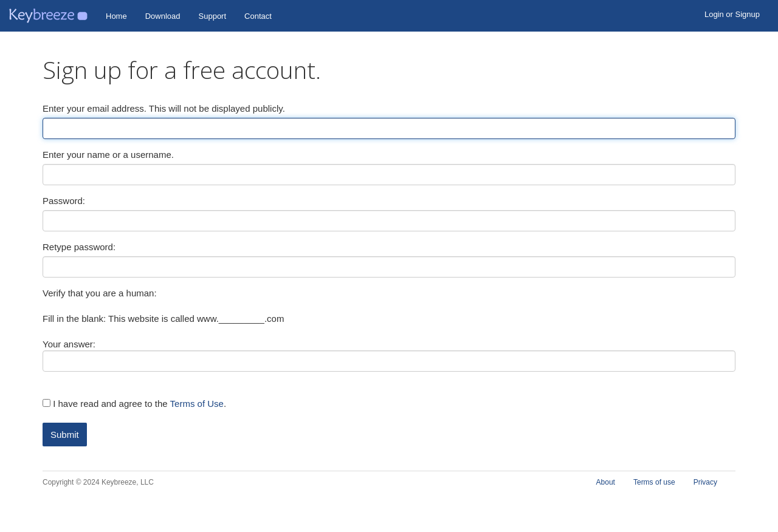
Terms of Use (197, 404)
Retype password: (79, 247)
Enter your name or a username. (108, 155)
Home (116, 16)
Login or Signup (732, 14)
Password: (64, 201)
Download (163, 16)
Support (213, 16)
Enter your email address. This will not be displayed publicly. (164, 108)
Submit (65, 435)
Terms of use (654, 482)
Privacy (705, 482)
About (606, 482)
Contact (258, 16)
